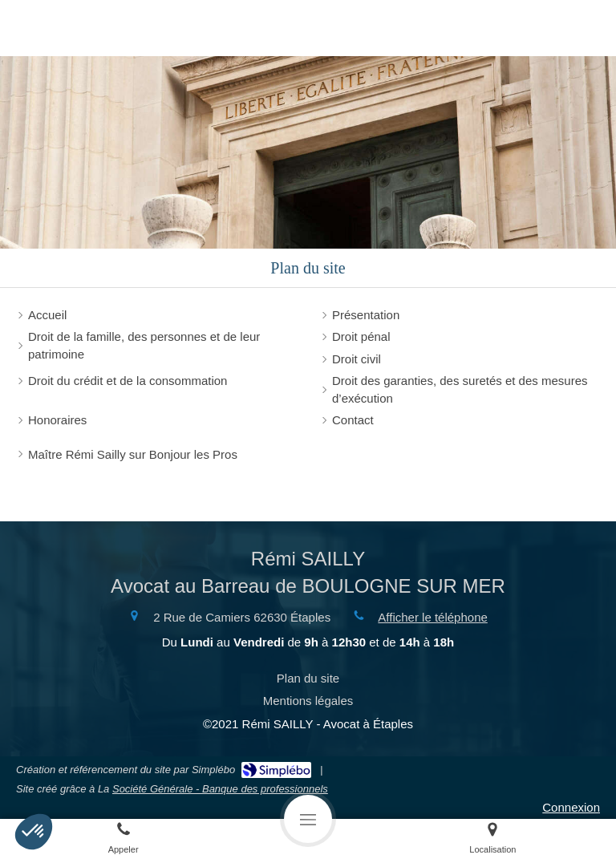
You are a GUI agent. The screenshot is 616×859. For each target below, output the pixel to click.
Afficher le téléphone (433, 617)
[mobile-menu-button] (308, 819)
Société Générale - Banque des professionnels (220, 789)
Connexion (571, 807)
